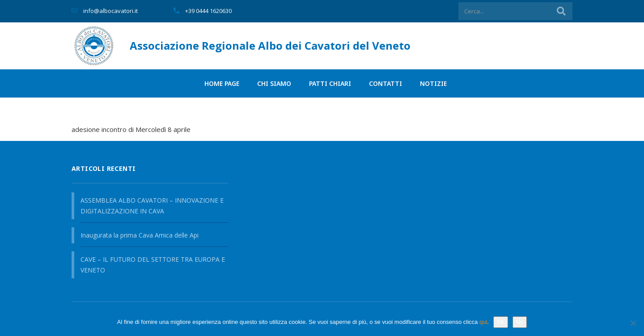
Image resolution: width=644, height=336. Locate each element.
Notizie (433, 83)
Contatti (386, 83)
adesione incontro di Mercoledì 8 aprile (131, 129)
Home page (222, 83)
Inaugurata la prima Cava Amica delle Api (140, 235)
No (520, 322)
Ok (501, 322)
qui (483, 322)
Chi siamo (274, 83)
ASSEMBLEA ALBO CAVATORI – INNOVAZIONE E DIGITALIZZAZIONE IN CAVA (152, 206)
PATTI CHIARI (330, 83)
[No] (633, 323)
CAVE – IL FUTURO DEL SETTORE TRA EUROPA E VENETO (153, 265)
